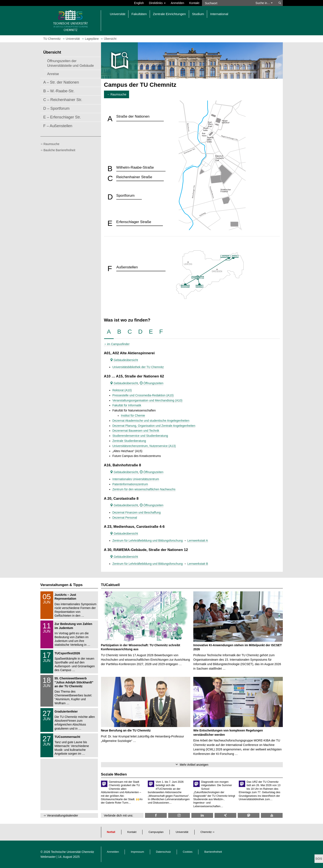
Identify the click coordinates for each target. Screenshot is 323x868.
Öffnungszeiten (152, 383)
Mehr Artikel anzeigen (194, 765)
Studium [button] (198, 14)
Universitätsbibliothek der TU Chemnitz (138, 367)
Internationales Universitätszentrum (136, 479)
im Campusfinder (118, 344)
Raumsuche (52, 144)
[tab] (109, 332)
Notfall (111, 832)
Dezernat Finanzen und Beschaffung (137, 512)
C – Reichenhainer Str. (63, 100)
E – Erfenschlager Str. (62, 117)
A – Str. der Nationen (61, 82)
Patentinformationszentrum (130, 484)
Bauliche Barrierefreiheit (59, 150)
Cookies (188, 852)
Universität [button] (118, 14)
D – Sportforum (56, 108)
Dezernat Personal (125, 518)
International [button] (219, 14)
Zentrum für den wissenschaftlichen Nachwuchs (144, 489)
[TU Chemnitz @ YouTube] (272, 815)
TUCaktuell (110, 585)
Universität (182, 832)
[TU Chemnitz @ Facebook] (156, 815)
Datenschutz (164, 852)
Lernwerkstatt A (198, 541)
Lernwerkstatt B (198, 564)
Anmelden (177, 3)
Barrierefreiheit (213, 852)
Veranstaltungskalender (63, 815)
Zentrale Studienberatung (129, 441)
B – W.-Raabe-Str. (59, 91)
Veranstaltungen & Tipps (62, 585)
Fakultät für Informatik (127, 405)
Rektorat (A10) (122, 390)
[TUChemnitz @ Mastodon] (249, 815)
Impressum (137, 852)
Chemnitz (206, 832)
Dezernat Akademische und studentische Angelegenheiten (151, 421)
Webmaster (48, 857)
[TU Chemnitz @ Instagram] (179, 815)
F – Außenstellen (58, 126)
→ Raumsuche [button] (117, 94)
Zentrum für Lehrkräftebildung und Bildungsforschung (148, 541)
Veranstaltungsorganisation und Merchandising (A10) (147, 400)
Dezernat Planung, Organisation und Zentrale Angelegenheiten (154, 426)
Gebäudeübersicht (124, 360)
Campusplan (156, 832)
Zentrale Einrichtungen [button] (169, 14)
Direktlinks (157, 3)
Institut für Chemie (133, 416)
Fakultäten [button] (139, 14)
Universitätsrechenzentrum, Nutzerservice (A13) (144, 446)
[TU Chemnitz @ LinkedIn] (202, 815)
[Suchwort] (227, 3)
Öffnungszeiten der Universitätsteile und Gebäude (70, 63)
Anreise (53, 74)
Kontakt (194, 3)
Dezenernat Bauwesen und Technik (136, 431)
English (139, 3)
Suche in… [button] (264, 3)
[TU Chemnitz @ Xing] (225, 815)
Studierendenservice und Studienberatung (140, 436)
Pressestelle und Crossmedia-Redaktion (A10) (143, 395)
